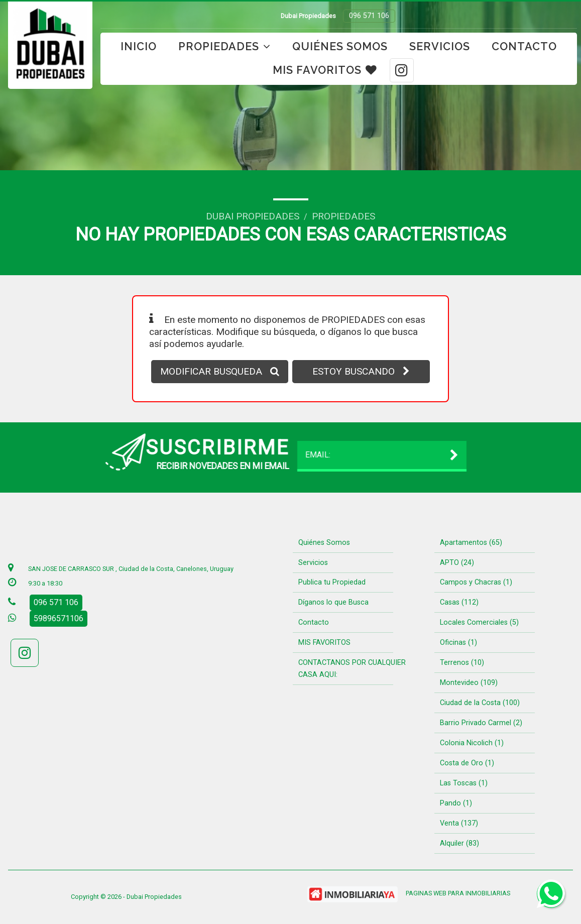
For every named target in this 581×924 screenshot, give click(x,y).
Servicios (440, 46)
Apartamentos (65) (471, 543)
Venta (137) (459, 823)
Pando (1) (456, 803)
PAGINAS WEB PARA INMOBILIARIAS (458, 893)
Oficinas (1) (458, 643)
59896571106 (59, 618)
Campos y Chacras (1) (476, 582)
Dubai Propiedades (253, 216)
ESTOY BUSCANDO (361, 371)
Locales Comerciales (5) (479, 622)
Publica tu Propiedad (332, 582)
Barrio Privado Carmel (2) (481, 723)
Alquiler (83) (459, 843)
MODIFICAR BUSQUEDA (220, 371)
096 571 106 (369, 16)
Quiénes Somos (340, 46)
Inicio (139, 46)
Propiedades (224, 46)
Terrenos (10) (462, 663)
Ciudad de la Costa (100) (480, 703)
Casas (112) (459, 602)
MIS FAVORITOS (325, 70)
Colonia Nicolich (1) (472, 743)
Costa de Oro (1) (467, 763)
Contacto (524, 46)
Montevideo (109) (469, 683)
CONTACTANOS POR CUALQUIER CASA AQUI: (352, 669)
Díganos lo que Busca (333, 602)
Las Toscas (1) (464, 783)
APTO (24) (457, 563)
